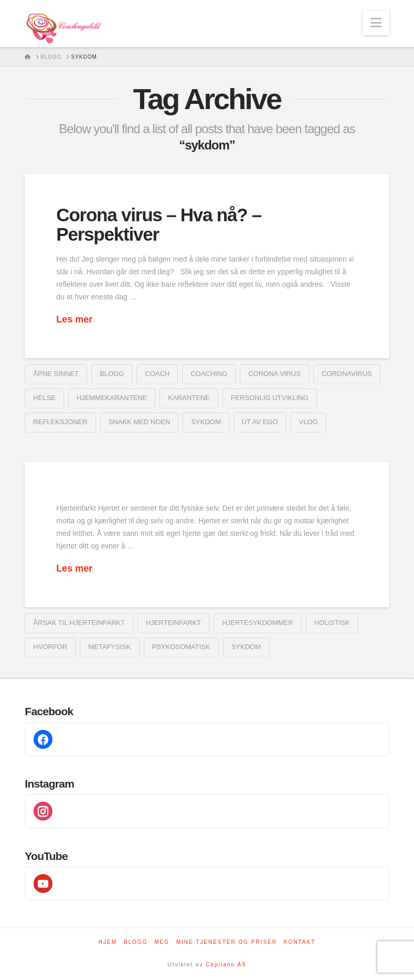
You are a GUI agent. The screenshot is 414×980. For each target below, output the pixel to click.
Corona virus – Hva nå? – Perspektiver (159, 224)
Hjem (108, 942)
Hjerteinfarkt (173, 623)
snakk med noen (140, 422)
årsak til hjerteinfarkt (79, 623)
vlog (309, 422)
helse (44, 398)
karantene (189, 398)
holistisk (332, 623)
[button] (376, 23)
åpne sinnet (56, 374)
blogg (112, 374)
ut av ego (260, 422)
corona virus (274, 374)
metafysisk (109, 647)
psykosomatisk (181, 647)
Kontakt (300, 942)
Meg (162, 942)
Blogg (136, 942)
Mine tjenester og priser (227, 942)
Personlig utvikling (270, 398)
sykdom (206, 422)
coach (157, 374)
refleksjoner (60, 422)
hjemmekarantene (112, 398)
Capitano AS (226, 965)
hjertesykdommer (258, 623)
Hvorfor (50, 647)
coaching (209, 374)
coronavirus (347, 374)
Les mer (74, 319)
